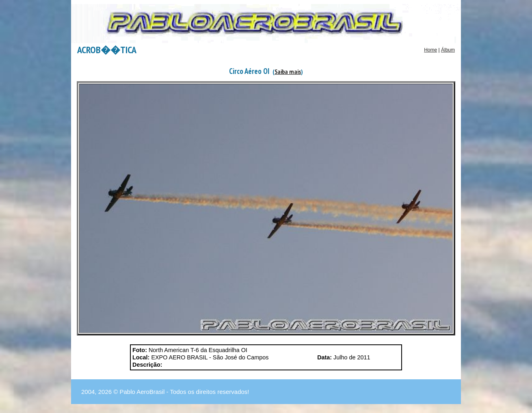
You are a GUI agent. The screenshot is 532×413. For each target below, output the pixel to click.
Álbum (448, 50)
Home (430, 50)
